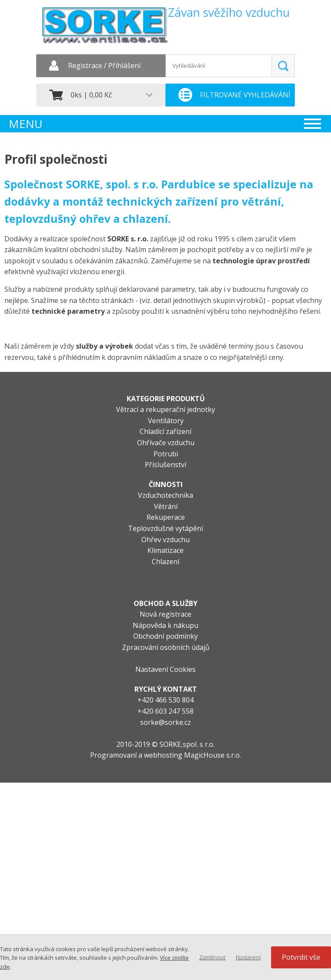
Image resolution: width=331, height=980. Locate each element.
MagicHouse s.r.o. (212, 755)
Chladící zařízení (165, 431)
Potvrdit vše (301, 957)
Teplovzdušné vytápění (165, 528)
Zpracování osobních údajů (166, 647)
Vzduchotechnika (165, 495)
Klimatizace (165, 550)
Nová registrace (165, 614)
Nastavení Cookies (165, 669)
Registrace (85, 66)
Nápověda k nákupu (165, 625)
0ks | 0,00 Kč (91, 95)
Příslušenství (165, 465)
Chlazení (165, 562)
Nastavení (248, 957)
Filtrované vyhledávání (245, 95)
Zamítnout (212, 957)
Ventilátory (166, 421)
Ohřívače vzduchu (166, 443)
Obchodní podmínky (165, 636)
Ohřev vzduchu (165, 540)
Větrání (166, 506)
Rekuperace (166, 517)
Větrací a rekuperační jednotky (165, 409)
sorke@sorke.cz (165, 722)
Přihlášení (124, 66)
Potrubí (166, 454)
